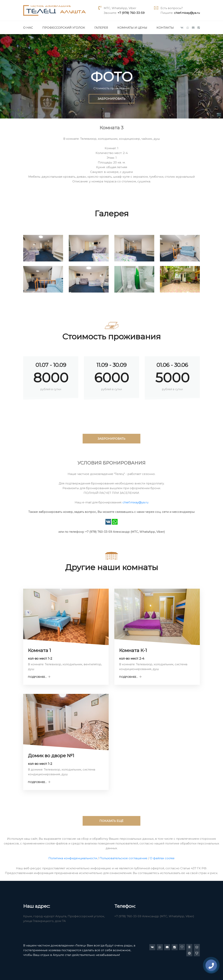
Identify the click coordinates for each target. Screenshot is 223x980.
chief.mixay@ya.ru (187, 13)
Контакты (165, 28)
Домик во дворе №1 (51, 756)
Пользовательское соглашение (123, 858)
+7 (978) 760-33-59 (131, 13)
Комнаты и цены (132, 28)
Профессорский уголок (64, 28)
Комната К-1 (133, 650)
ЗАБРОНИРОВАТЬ (111, 99)
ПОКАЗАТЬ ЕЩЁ (111, 821)
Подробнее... (39, 677)
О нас (28, 28)
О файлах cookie (162, 858)
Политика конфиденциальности (73, 858)
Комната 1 (39, 650)
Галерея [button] (101, 28)
